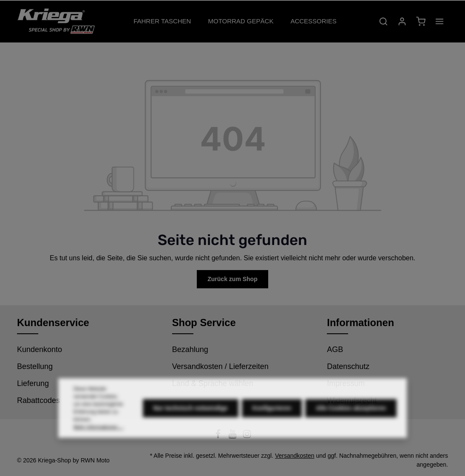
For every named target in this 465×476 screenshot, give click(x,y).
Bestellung (35, 366)
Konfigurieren (272, 414)
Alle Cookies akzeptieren (351, 414)
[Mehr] (439, 21)
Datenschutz (348, 366)
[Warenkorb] (421, 21)
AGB (335, 349)
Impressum (346, 383)
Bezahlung (190, 349)
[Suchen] (383, 21)
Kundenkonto (40, 349)
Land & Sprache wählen (213, 383)
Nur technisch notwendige (191, 414)
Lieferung (33, 383)
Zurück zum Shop (232, 279)
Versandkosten (295, 456)
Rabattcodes (38, 400)
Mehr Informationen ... (98, 434)
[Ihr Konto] (402, 21)
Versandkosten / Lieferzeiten (220, 366)
